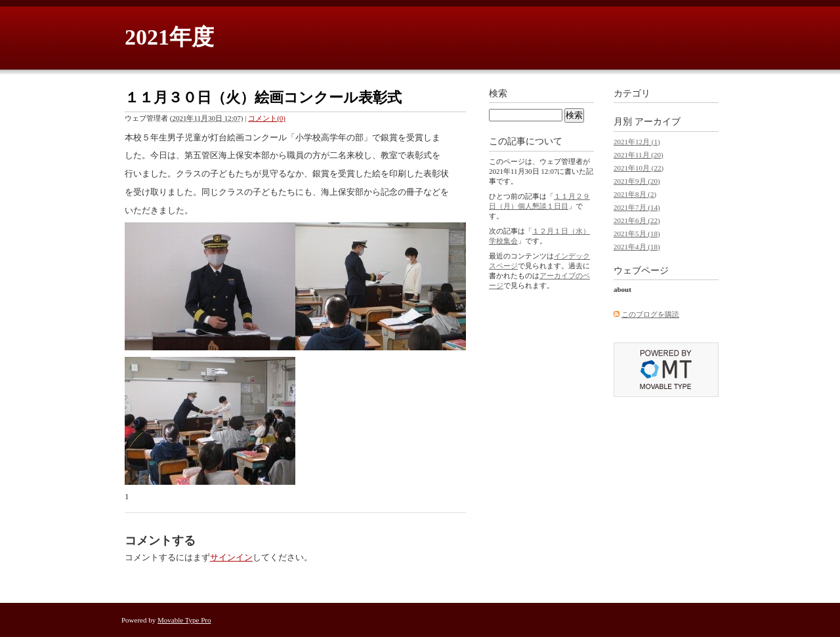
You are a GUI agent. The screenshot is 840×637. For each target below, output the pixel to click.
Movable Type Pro (184, 620)
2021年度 (169, 37)
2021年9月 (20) (637, 181)
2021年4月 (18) (637, 247)
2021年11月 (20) (639, 155)
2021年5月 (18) (637, 234)
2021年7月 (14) (637, 207)
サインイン (231, 557)
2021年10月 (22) (639, 168)
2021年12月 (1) (637, 142)
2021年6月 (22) (637, 220)
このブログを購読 (650, 314)
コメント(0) (267, 118)
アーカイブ (658, 122)
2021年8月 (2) (635, 194)
